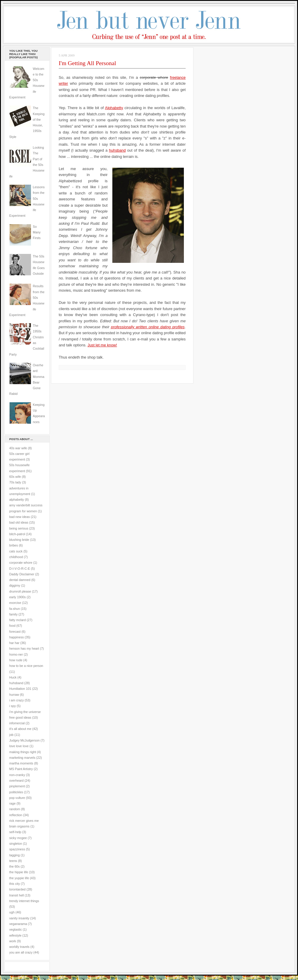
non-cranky (17, 775)
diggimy (15, 585)
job (11, 735)
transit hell (17, 895)
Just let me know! (102, 345)
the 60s (14, 866)
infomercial (17, 723)
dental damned (20, 580)
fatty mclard (17, 620)
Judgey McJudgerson (24, 740)
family (13, 614)
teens (13, 861)
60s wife (15, 477)
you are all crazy (21, 952)
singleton (16, 844)
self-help (15, 832)
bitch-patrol (17, 534)
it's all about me (20, 729)
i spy (13, 706)
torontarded (17, 889)
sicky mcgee (18, 838)
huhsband (16, 683)
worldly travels (19, 947)
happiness (17, 637)
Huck (13, 677)
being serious (19, 528)
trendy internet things (24, 901)
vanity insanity (19, 918)
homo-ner (16, 654)
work (13, 941)
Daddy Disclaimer (22, 574)
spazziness (17, 849)
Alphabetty (114, 108)
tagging (14, 855)
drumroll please (20, 591)
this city (15, 884)
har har (14, 643)
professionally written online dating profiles (148, 327)
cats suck (16, 551)
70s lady (15, 482)
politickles (16, 792)
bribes (14, 545)
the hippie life (19, 872)
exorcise (15, 603)
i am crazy (17, 700)
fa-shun (15, 609)
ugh (12, 912)
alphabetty (17, 500)
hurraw (14, 695)
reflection (16, 815)
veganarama (18, 924)
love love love (19, 746)
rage (12, 803)
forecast (15, 632)
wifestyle (15, 935)
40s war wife (18, 448)
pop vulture (17, 798)
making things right (23, 752)
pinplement (17, 786)
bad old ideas (19, 522)
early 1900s (17, 597)
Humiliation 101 (20, 689)
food (12, 626)
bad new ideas (20, 517)
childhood (16, 557)
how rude (16, 660)
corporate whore (21, 563)
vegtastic (15, 929)
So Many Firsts (37, 232)
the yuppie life (19, 878)
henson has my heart (24, 648)
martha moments (21, 763)
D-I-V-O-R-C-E (20, 568)
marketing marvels (22, 758)
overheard (16, 780)
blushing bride (19, 540)
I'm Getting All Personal (87, 63)
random (15, 809)
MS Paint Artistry (21, 769)
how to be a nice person (26, 666)
